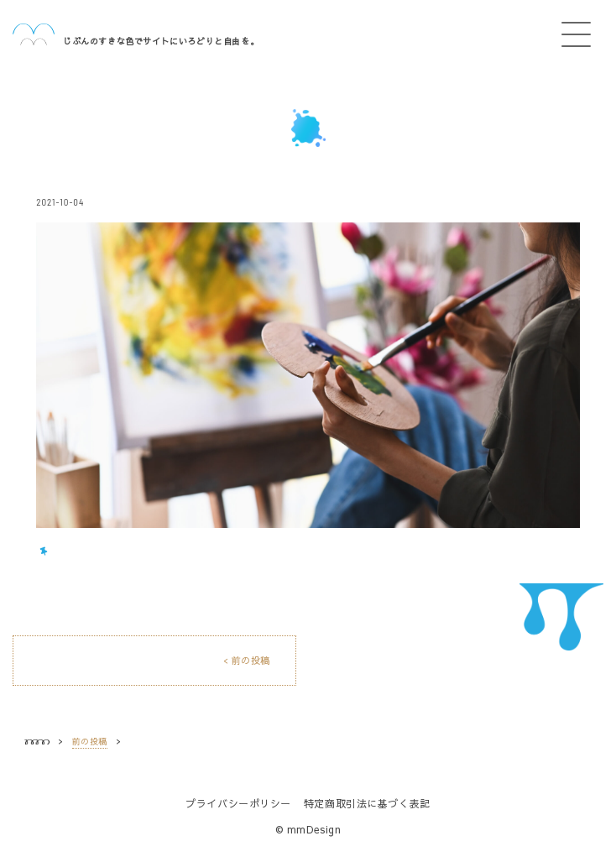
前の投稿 (90, 741)
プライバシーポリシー (238, 803)
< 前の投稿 (247, 660)
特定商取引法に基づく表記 (367, 803)
